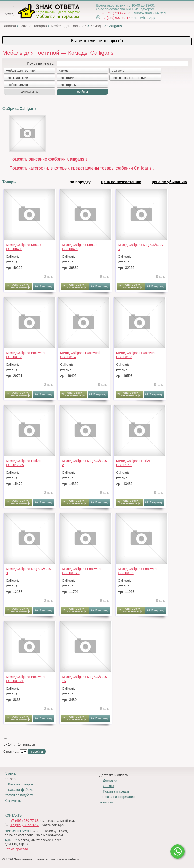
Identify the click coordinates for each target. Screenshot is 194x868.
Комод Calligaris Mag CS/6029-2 (85, 463)
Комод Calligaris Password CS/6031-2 (26, 355)
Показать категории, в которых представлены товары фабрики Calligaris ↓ (82, 168)
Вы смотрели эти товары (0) (97, 41)
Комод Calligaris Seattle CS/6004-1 (24, 247)
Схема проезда (16, 849)
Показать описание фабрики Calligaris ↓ (48, 159)
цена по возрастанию (121, 182)
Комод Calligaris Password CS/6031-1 (138, 571)
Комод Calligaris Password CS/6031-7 (136, 355)
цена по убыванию (169, 182)
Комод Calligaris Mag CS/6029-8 (29, 571)
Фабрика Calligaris (19, 109)
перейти (37, 752)
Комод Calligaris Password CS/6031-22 (82, 571)
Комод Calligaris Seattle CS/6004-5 (80, 247)
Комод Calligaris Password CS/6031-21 (26, 679)
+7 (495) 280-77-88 (116, 13)
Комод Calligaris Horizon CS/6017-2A (24, 463)
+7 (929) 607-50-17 (116, 18)
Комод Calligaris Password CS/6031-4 (80, 355)
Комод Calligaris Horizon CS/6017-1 (134, 463)
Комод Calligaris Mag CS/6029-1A (85, 679)
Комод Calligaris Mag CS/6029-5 (141, 247)
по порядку (80, 182)
